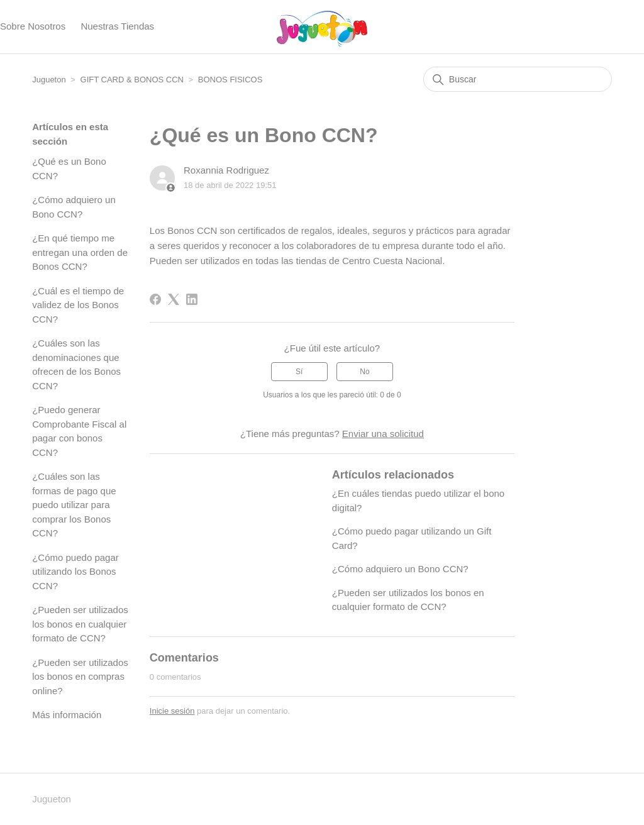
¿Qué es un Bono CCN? (69, 169)
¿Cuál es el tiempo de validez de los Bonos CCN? (78, 305)
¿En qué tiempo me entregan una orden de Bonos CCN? (80, 252)
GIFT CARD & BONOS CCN (132, 80)
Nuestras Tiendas (117, 26)
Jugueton (49, 80)
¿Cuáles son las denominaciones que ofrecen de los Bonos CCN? (76, 364)
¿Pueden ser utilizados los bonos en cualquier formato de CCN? (80, 624)
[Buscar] (518, 79)
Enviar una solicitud (383, 434)
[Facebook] (155, 299)
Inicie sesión (172, 711)
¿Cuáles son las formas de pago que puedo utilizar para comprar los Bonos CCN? (74, 505)
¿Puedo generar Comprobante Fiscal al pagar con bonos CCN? (79, 431)
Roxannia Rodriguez (226, 170)
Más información (67, 715)
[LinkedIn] (192, 299)
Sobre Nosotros (33, 26)
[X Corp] (174, 299)
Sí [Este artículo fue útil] (299, 372)
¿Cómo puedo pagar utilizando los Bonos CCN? (75, 572)
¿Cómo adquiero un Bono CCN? (74, 207)
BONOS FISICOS (230, 80)
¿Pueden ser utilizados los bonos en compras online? (80, 677)
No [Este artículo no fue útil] (364, 372)
